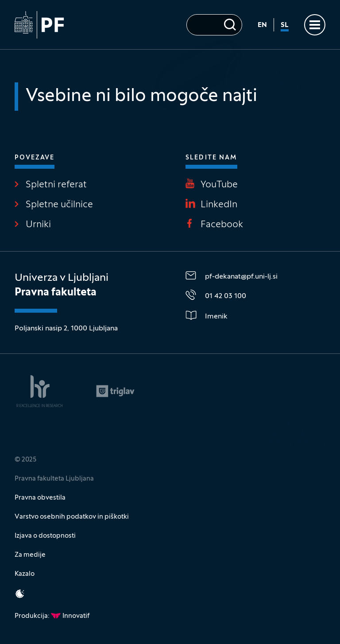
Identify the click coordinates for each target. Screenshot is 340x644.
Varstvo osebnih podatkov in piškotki (72, 517)
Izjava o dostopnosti (45, 536)
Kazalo (25, 574)
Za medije (30, 555)
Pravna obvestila (40, 498)
